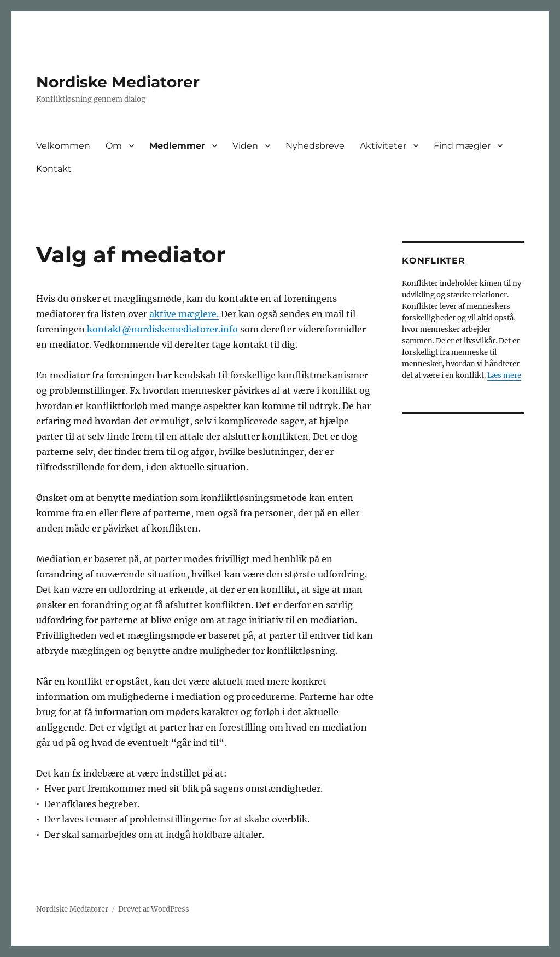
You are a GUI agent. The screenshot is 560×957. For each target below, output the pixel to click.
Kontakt (54, 169)
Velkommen (63, 146)
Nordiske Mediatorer (118, 82)
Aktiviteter (383, 146)
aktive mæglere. (184, 314)
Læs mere (504, 375)
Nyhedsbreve (315, 146)
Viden (245, 146)
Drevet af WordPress (154, 909)
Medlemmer (177, 146)
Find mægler (462, 146)
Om (114, 146)
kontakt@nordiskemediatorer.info (162, 329)
